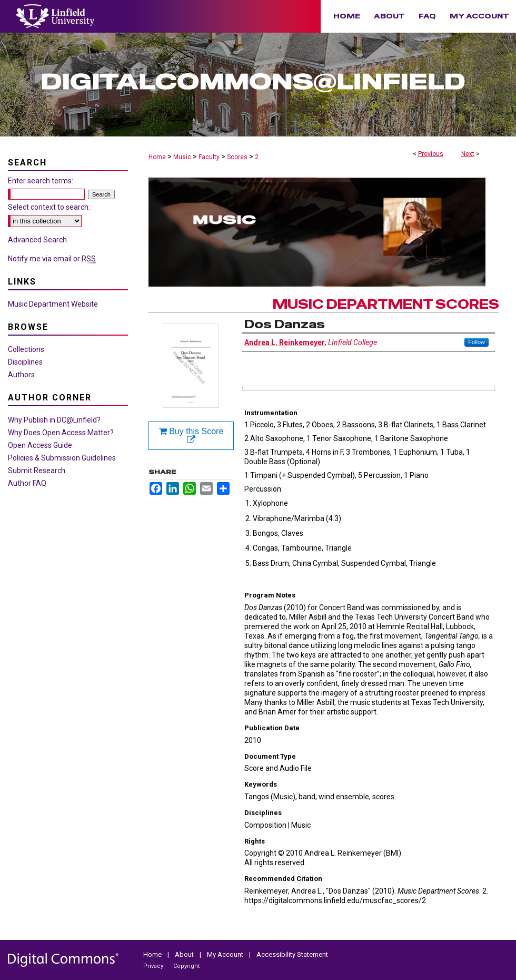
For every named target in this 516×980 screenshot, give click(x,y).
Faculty (209, 157)
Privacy (154, 966)
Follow (477, 342)
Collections (26, 349)
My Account (226, 954)
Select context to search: (49, 207)
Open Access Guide (40, 445)
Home (157, 157)
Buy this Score (191, 435)
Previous (431, 154)
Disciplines (25, 362)
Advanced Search (37, 240)
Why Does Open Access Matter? (61, 433)
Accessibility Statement (292, 954)
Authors (21, 375)
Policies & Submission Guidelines (62, 458)
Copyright (186, 966)
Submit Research (37, 471)
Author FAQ (27, 483)
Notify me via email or (52, 259)
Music (182, 157)
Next (468, 154)
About (185, 954)
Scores (237, 157)
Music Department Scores (386, 304)
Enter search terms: (41, 181)
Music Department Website (53, 304)
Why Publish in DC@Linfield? (54, 420)
